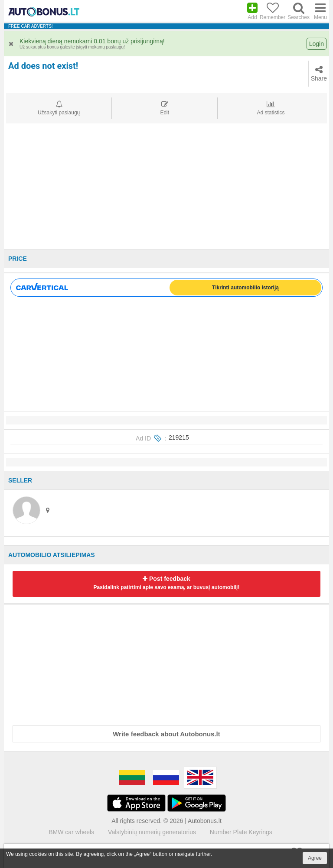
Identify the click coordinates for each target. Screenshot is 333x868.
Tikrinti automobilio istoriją (245, 288)
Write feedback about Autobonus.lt (166, 734)
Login (317, 44)
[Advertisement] (166, 188)
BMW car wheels (71, 832)
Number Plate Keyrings (241, 832)
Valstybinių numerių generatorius (152, 832)
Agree (315, 858)
